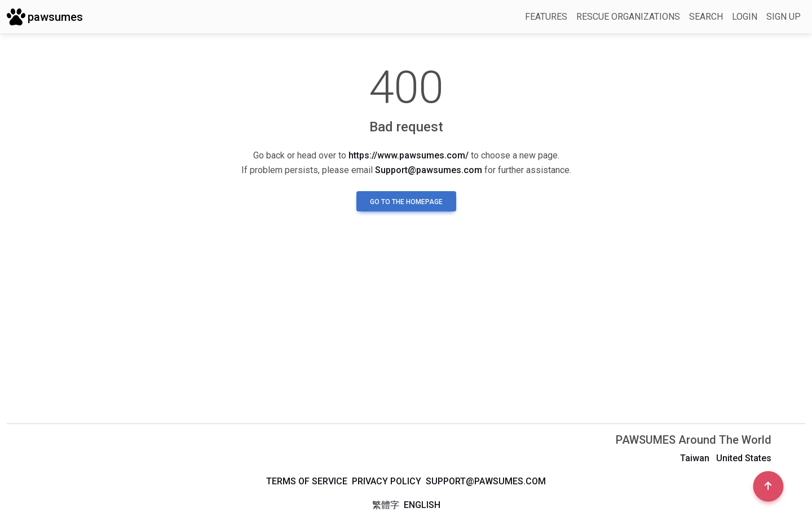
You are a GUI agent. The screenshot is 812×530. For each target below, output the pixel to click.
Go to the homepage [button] (406, 202)
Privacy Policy (387, 481)
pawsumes (45, 17)
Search (706, 17)
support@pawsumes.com (486, 481)
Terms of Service (307, 481)
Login (745, 17)
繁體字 (386, 505)
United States (744, 458)
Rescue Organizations (628, 17)
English (422, 505)
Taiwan (695, 458)
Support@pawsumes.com (429, 170)
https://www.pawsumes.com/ (409, 155)
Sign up (784, 17)
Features (546, 17)
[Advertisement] (406, 326)
